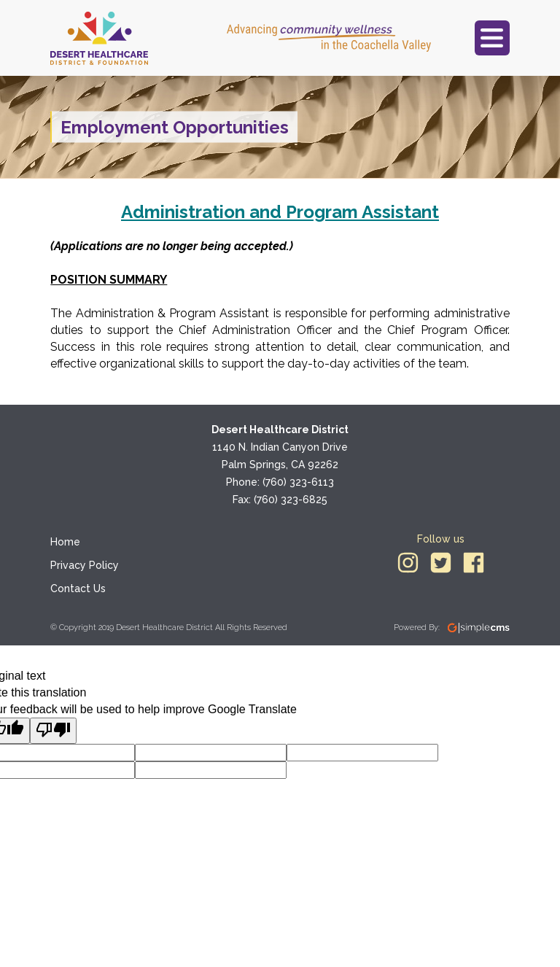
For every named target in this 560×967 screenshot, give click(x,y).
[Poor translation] (53, 731)
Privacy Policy (85, 565)
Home (65, 542)
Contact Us (78, 589)
